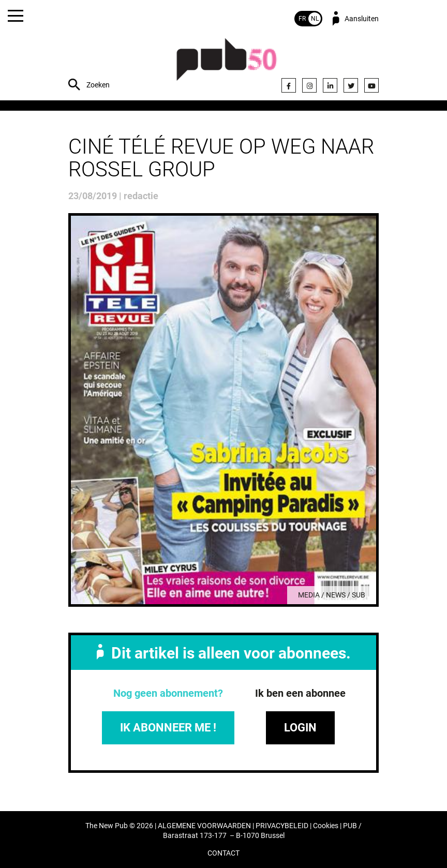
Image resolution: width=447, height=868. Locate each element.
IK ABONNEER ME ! (168, 728)
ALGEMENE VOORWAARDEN (204, 826)
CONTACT (224, 853)
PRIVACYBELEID (282, 826)
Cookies (326, 826)
